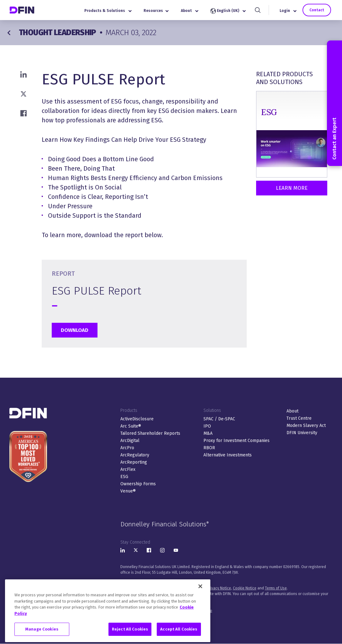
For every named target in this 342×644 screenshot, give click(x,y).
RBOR (209, 448)
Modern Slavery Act (306, 426)
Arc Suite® (131, 426)
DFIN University (302, 433)
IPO (207, 426)
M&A (208, 433)
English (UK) (228, 11)
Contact (317, 10)
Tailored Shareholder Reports (150, 433)
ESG (124, 477)
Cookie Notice (245, 588)
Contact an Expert (334, 103)
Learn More (292, 188)
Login (288, 11)
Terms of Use (276, 588)
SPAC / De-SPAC (219, 419)
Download (75, 330)
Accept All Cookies (179, 637)
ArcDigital (130, 441)
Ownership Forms (138, 484)
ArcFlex (128, 469)
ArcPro (127, 448)
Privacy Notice (219, 588)
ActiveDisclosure (137, 419)
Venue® (128, 491)
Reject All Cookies (130, 637)
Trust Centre (299, 418)
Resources (156, 11)
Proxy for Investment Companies (237, 441)
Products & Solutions (108, 11)
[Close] (200, 594)
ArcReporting (134, 462)
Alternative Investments (228, 455)
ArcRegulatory (135, 455)
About (190, 11)
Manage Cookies (42, 637)
